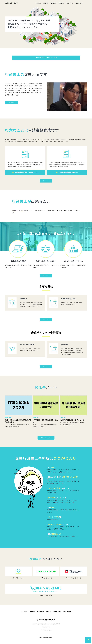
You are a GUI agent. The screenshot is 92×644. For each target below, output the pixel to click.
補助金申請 (53, 3)
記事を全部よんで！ (46, 438)
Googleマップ (46, 627)
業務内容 (46, 3)
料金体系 (61, 3)
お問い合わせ (79, 3)
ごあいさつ (38, 3)
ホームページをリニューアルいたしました (46, 58)
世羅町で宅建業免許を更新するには (72, 420)
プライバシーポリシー (46, 630)
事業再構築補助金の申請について (27, 179)
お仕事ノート (70, 3)
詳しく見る (46, 320)
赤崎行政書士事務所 (12, 3)
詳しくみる (12, 102)
